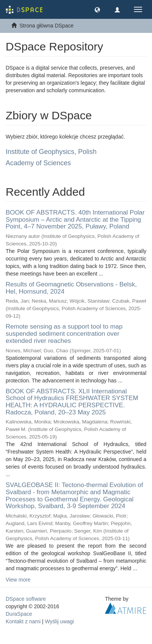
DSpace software (26, 599)
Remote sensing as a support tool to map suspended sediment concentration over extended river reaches (64, 333)
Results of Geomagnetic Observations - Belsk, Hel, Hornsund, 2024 (71, 288)
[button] (97, 9)
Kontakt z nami (23, 621)
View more (18, 580)
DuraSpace (19, 614)
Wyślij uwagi (59, 621)
